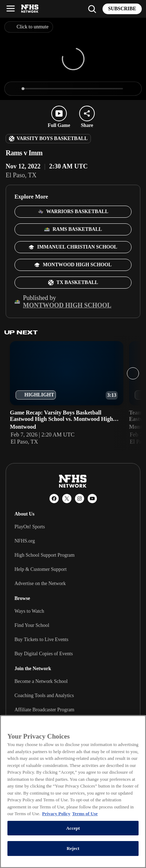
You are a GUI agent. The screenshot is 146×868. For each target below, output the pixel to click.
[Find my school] (92, 9)
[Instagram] (80, 499)
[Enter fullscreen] (132, 89)
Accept (73, 828)
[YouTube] (92, 499)
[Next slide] (133, 373)
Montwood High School (67, 305)
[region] (73, 792)
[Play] (14, 89)
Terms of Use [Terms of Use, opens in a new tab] (85, 814)
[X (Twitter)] (67, 499)
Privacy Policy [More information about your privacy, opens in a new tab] (56, 814)
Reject (73, 848)
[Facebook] (54, 499)
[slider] (73, 89)
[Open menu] (11, 9)
